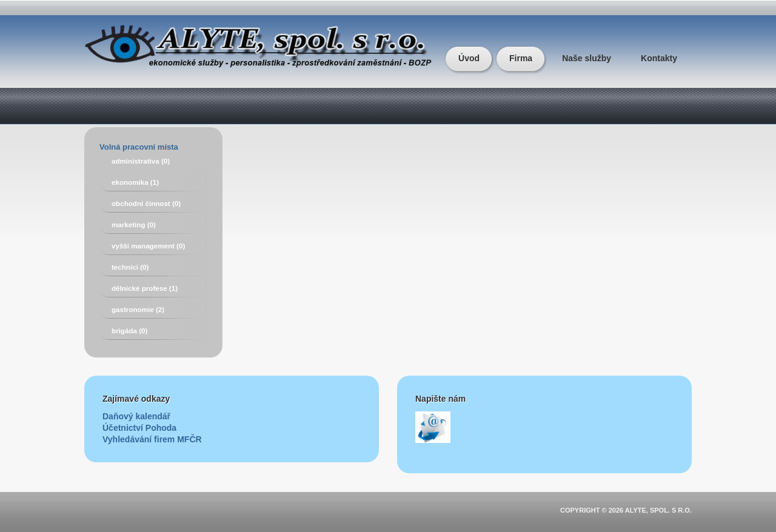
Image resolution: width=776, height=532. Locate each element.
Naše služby (587, 58)
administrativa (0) (141, 161)
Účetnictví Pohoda (139, 428)
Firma (521, 58)
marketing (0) (134, 224)
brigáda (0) (129, 331)
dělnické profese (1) (145, 288)
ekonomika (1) (135, 182)
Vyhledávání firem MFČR (152, 439)
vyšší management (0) (148, 246)
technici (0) (130, 267)
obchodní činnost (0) (146, 203)
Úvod (469, 58)
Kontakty (659, 58)
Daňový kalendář (136, 416)
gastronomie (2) (138, 309)
